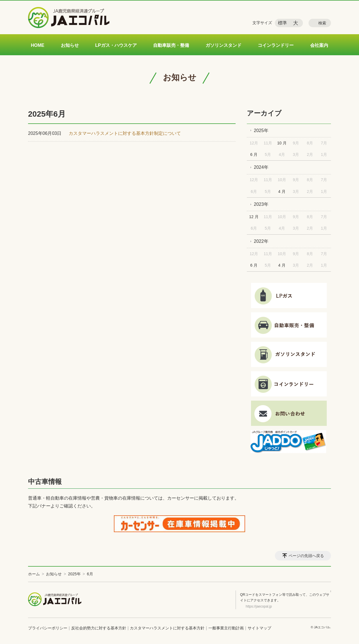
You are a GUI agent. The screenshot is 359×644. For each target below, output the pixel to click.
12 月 (254, 217)
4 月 (282, 191)
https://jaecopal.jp (259, 606)
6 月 (254, 154)
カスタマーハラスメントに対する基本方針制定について (125, 133)
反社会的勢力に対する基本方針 (99, 628)
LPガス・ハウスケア (116, 45)
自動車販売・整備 (171, 45)
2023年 (261, 204)
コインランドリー (276, 45)
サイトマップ (259, 628)
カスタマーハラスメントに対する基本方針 (167, 628)
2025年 (261, 131)
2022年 (261, 241)
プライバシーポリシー (48, 628)
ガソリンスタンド (224, 45)
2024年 (261, 167)
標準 (282, 23)
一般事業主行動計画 (226, 628)
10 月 (282, 143)
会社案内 (319, 45)
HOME (38, 45)
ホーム (34, 574)
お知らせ (70, 45)
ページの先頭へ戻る (306, 556)
